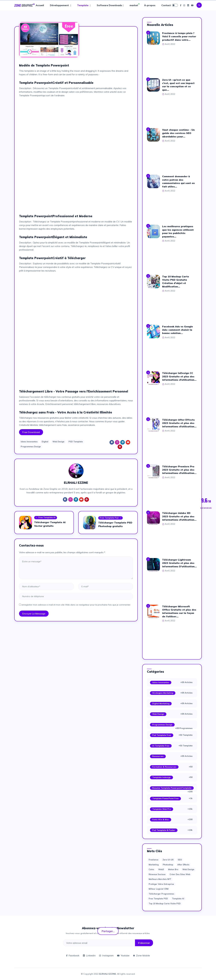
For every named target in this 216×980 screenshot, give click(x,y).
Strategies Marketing (163, 693)
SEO (180, 860)
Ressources (158, 756)
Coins (151, 869)
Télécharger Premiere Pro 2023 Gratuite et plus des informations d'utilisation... (179, 470)
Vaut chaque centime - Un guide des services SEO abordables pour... (178, 133)
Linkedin (89, 955)
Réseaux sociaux (157, 874)
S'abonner (144, 943)
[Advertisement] (76, 120)
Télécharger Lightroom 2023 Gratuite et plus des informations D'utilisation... (179, 563)
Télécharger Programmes (161, 894)
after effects (183, 865)
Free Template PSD (158, 899)
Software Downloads (109, 5)
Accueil (40, 5)
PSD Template (76, 442)
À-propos (150, 5)
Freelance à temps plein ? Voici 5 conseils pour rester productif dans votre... (179, 36)
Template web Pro (162, 809)
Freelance (154, 860)
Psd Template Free (162, 735)
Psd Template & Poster (164, 830)
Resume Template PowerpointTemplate (172, 788)
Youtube (123, 955)
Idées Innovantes (161, 682)
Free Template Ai (46, 518)
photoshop (168, 865)
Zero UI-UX (168, 860)
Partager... (108, 931)
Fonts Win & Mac (161, 820)
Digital (45, 442)
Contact (166, 5)
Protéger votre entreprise (161, 884)
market (134, 5)
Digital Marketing (161, 704)
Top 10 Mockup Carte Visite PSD (165, 904)
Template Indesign (161, 777)
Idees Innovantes (29, 442)
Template (83, 5)
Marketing (154, 865)
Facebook (73, 955)
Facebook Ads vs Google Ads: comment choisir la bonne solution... (178, 330)
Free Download (31, 432)
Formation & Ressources (164, 767)
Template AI (178, 899)
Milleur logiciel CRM (159, 889)
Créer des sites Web (180, 874)
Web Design (58, 442)
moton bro (173, 869)
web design (188, 869)
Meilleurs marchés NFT (160, 879)
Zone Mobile (141, 955)
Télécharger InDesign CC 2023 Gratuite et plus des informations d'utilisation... (179, 376)
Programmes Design (31, 447)
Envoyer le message (34, 614)
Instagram (106, 955)
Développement (60, 5)
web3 (161, 869)
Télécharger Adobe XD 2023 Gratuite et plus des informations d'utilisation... (179, 516)
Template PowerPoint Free (165, 798)
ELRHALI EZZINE (108, 974)
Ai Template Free (161, 746)
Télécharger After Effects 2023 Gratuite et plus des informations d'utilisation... (179, 423)
